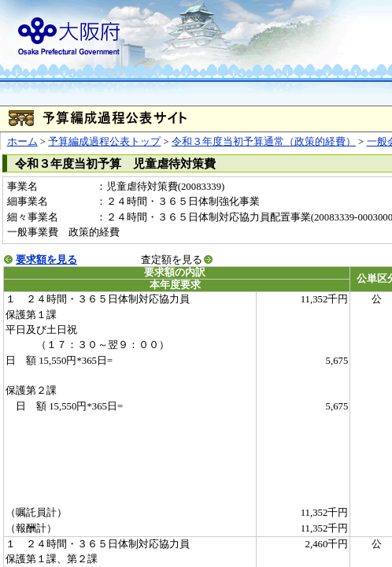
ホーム (22, 142)
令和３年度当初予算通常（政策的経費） (264, 142)
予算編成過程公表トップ (104, 142)
